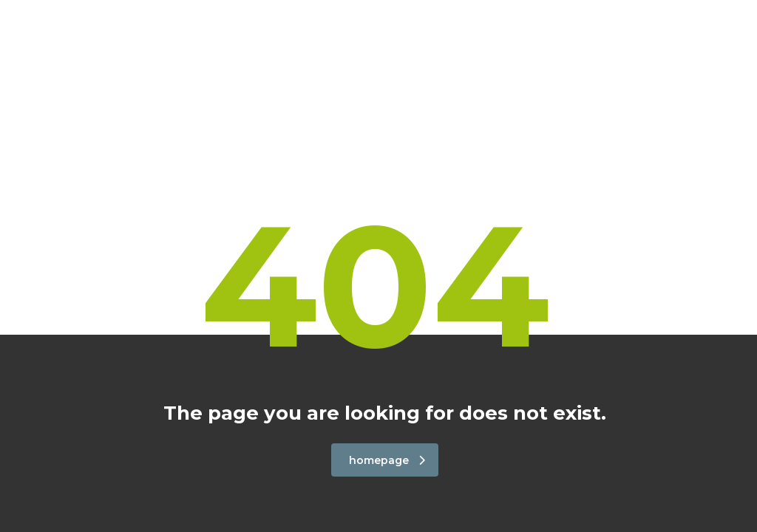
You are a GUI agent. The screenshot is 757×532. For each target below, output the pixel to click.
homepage (387, 460)
